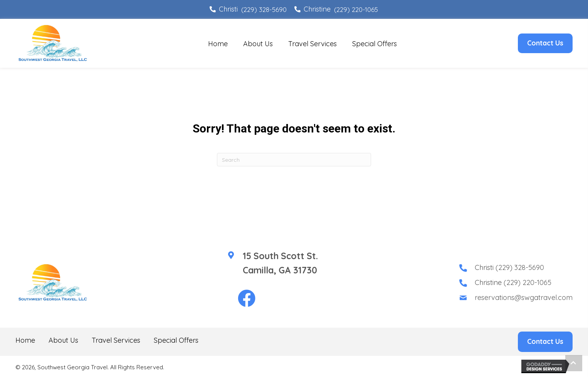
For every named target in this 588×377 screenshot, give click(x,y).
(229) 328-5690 (264, 9)
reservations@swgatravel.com (524, 297)
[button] (247, 299)
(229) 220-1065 (356, 9)
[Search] (294, 160)
